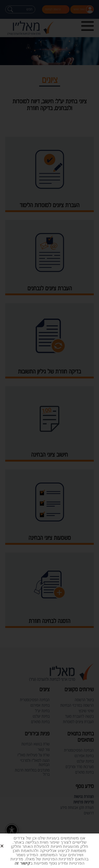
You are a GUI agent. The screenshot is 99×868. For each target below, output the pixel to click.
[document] (50, 434)
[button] (8, 842)
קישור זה (22, 863)
